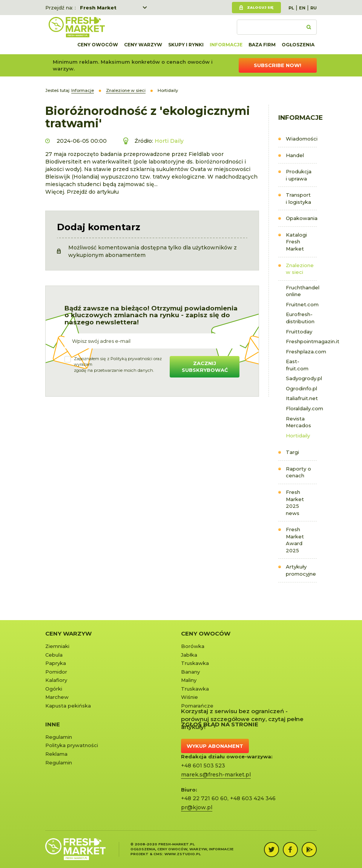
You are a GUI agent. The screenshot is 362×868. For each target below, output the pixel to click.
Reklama (56, 754)
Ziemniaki (57, 646)
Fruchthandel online (301, 291)
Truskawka (195, 663)
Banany (190, 672)
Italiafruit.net (301, 398)
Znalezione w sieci (300, 269)
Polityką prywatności (131, 359)
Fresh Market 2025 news (295, 503)
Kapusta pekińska (68, 706)
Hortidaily (298, 436)
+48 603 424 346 (253, 798)
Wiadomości (301, 139)
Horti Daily (169, 141)
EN (302, 8)
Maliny (189, 680)
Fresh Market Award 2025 (295, 540)
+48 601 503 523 (203, 766)
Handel (295, 155)
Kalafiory (56, 680)
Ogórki (54, 689)
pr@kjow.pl (197, 807)
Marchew (57, 697)
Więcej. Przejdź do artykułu (82, 192)
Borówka (193, 646)
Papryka (56, 663)
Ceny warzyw (143, 45)
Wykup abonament (215, 746)
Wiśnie (189, 697)
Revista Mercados (298, 422)
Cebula (54, 655)
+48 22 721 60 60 (204, 798)
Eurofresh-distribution (300, 318)
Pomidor (56, 672)
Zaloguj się (260, 7)
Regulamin (59, 737)
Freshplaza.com (301, 351)
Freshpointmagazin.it (301, 341)
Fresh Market (98, 8)
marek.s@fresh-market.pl (216, 775)
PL (291, 8)
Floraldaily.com (301, 408)
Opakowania (301, 218)
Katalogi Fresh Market (296, 242)
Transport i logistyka (298, 198)
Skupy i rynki (186, 45)
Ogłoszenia (298, 45)
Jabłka (189, 655)
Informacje (226, 45)
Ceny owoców (98, 45)
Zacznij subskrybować (205, 367)
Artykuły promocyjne (301, 570)
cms (158, 854)
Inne (53, 724)
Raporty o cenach (298, 472)
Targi (292, 452)
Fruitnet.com (301, 304)
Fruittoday (299, 332)
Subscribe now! (278, 65)
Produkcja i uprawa (299, 175)
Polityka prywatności (72, 745)
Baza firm (262, 45)
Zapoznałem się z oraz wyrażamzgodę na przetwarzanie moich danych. (118, 364)
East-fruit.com (297, 365)
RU (314, 8)
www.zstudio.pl (183, 854)
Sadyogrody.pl (301, 378)
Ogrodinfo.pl (301, 388)
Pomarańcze (197, 706)
